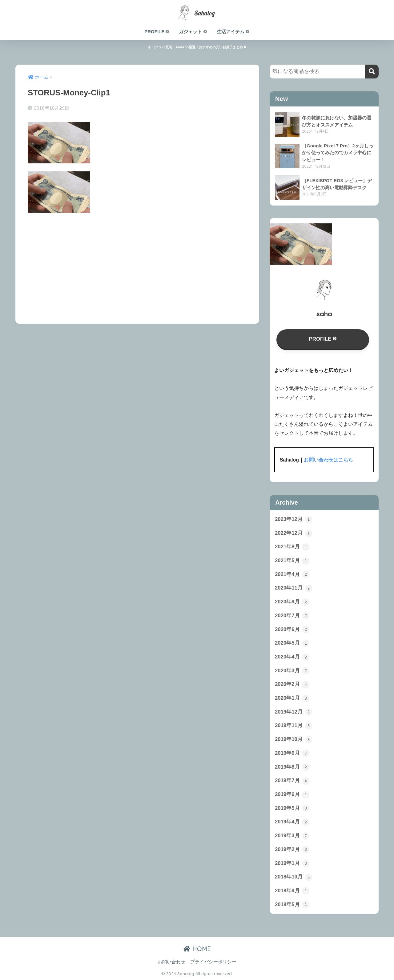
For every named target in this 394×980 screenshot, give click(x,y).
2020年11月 (294, 588)
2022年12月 (294, 533)
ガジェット (193, 32)
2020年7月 (292, 616)
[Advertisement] (137, 264)
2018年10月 (294, 877)
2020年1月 (292, 698)
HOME (197, 949)
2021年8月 (292, 547)
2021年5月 (292, 561)
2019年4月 (292, 822)
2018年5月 (292, 905)
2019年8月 (292, 767)
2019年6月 (292, 795)
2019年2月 (292, 850)
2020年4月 (292, 657)
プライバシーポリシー (213, 962)
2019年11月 (294, 726)
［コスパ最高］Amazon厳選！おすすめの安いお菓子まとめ (197, 47)
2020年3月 (292, 671)
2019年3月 (292, 836)
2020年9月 (292, 602)
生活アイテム (233, 32)
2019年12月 (294, 712)
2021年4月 (292, 574)
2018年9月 (292, 891)
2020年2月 (292, 685)
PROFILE (157, 32)
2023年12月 (294, 519)
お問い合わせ (171, 962)
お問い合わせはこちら (328, 460)
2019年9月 (292, 753)
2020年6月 (292, 630)
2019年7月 (292, 781)
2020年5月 (292, 643)
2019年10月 (294, 740)
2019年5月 (292, 808)
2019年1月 (292, 863)
